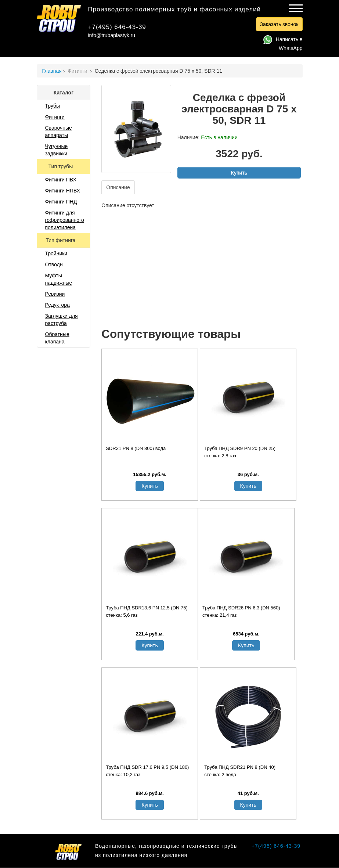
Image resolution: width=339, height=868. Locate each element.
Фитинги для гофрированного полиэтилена (65, 220)
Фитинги (78, 71)
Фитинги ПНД (61, 202)
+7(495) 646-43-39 (117, 27)
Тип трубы (61, 166)
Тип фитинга (61, 240)
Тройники (56, 253)
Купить (239, 173)
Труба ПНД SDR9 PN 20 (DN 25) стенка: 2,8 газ (240, 452)
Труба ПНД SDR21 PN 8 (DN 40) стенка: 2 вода (240, 771)
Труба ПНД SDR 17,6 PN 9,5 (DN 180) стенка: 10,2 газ (147, 771)
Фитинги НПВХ (63, 191)
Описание (118, 187)
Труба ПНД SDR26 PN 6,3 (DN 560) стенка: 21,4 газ (241, 611)
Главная (52, 71)
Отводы (54, 264)
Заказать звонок (279, 24)
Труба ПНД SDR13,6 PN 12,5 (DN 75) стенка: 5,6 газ (147, 611)
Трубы (53, 106)
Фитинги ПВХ (61, 180)
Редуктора (57, 305)
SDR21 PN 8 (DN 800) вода (136, 448)
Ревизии (55, 294)
